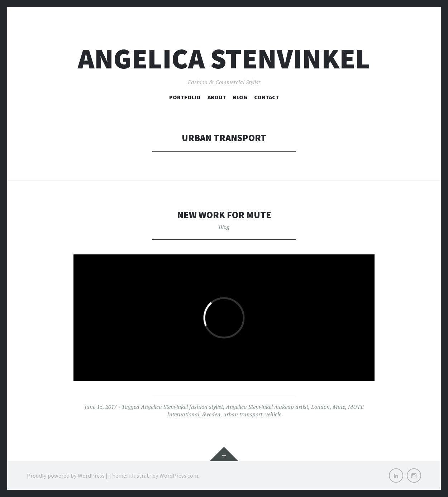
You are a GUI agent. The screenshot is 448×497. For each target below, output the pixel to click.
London (320, 407)
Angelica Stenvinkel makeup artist (267, 407)
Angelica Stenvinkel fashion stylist (182, 407)
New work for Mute (224, 215)
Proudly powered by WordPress (66, 476)
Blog (240, 97)
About (217, 97)
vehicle (273, 414)
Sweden (211, 414)
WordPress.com (179, 476)
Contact (267, 97)
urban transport (243, 414)
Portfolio (185, 97)
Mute (339, 407)
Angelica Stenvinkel (224, 59)
